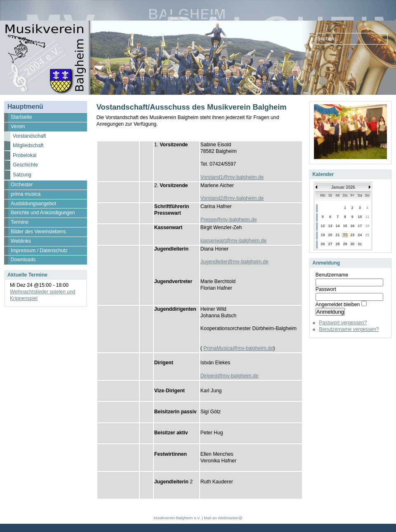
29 (345, 244)
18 (367, 226)
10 (360, 217)
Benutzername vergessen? (349, 329)
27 (330, 244)
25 (367, 235)
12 (323, 226)
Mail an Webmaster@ (223, 518)
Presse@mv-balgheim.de (229, 220)
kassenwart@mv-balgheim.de (233, 241)
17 (360, 226)
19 (323, 235)
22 (345, 235)
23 (352, 235)
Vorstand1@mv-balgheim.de (232, 177)
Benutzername (332, 275)
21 (338, 235)
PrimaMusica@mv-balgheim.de (238, 348)
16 (352, 226)
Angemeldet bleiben (338, 305)
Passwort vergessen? (343, 323)
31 (360, 244)
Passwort (326, 289)
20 (330, 235)
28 (338, 244)
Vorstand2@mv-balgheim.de (232, 198)
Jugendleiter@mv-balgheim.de (235, 262)
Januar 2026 (343, 187)
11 (367, 217)
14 (338, 226)
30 (352, 244)
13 (330, 226)
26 (323, 244)
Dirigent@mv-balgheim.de (230, 376)
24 (360, 235)
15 (345, 226)
